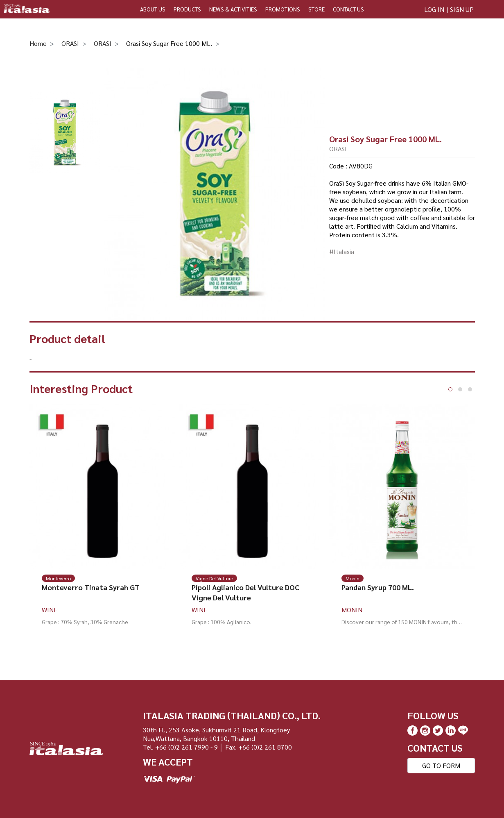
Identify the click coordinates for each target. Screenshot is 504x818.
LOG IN (434, 9)
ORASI (70, 43)
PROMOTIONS (283, 9)
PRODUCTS (187, 9)
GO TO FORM (441, 765)
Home (38, 43)
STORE (316, 9)
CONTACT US (348, 9)
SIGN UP (462, 9)
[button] (450, 389)
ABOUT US (153, 9)
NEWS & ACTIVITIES (233, 9)
